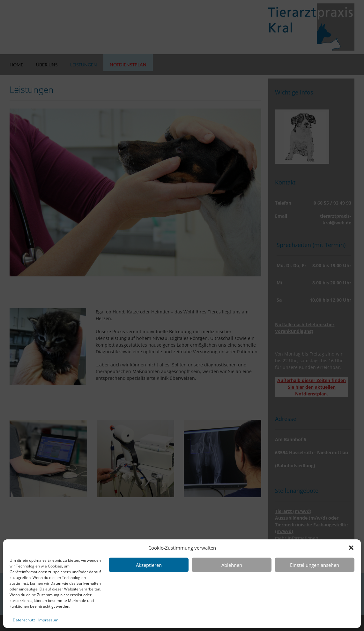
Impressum (48, 620)
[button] (351, 548)
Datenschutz (24, 620)
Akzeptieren (149, 565)
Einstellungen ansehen (315, 565)
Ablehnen (232, 565)
